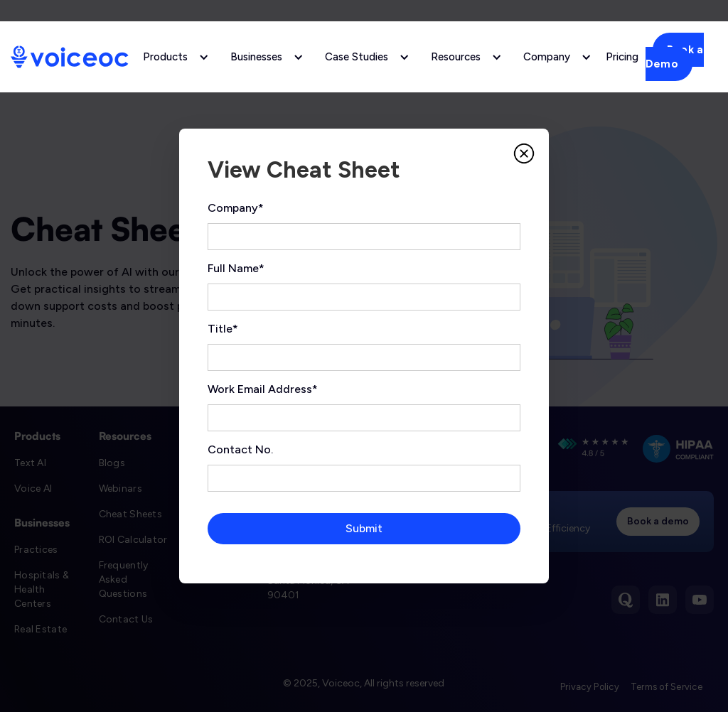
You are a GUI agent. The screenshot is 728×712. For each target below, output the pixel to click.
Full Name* (236, 268)
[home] (70, 56)
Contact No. (240, 449)
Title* (223, 329)
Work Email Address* (263, 389)
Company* (236, 208)
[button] (172, 57)
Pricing (622, 57)
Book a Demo (675, 57)
